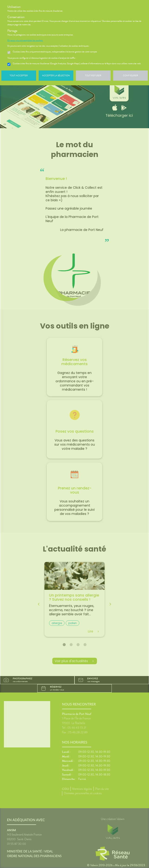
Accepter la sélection (56, 75)
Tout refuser (93, 75)
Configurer (130, 75)
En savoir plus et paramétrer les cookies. (25, 40)
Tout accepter (19, 75)
